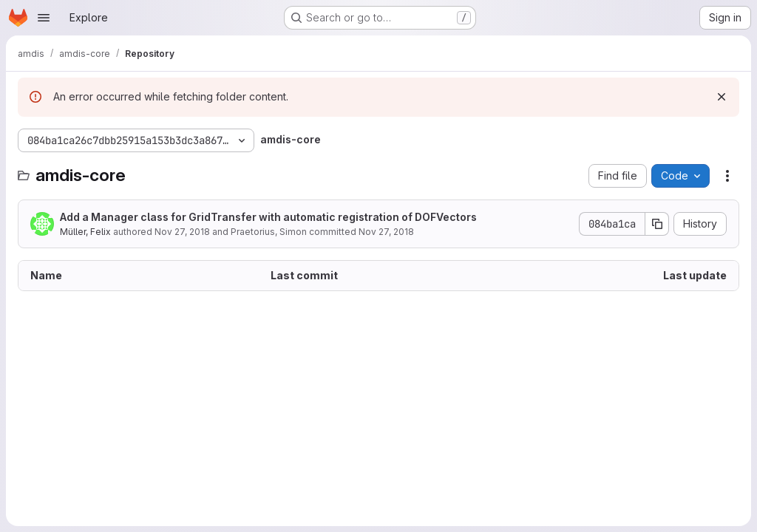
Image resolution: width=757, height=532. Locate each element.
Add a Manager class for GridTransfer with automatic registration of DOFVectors (268, 217)
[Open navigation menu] (44, 18)
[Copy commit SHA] (657, 224)
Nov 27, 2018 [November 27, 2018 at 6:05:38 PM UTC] (182, 232)
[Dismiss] (722, 97)
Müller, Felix (85, 232)
